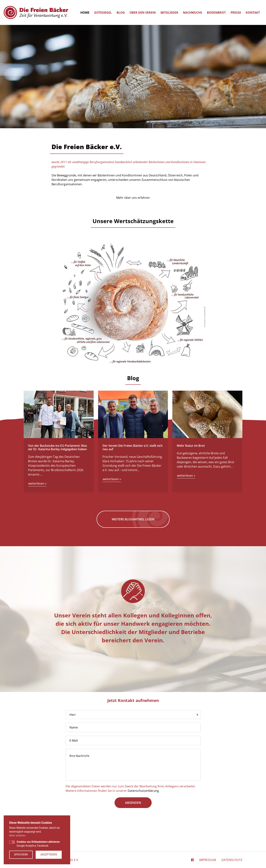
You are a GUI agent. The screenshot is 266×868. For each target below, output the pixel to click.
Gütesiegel (103, 13)
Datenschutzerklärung (143, 791)
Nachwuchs (192, 13)
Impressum (208, 860)
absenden (133, 803)
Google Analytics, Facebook (38, 844)
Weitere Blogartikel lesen (133, 519)
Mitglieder (169, 13)
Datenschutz (232, 860)
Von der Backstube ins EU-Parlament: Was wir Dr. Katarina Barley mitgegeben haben (58, 447)
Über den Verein (143, 13)
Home (85, 13)
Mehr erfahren (17, 836)
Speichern (21, 855)
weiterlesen (37, 483)
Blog (121, 13)
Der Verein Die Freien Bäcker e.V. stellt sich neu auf (133, 447)
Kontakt (253, 13)
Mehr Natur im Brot (191, 446)
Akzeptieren (49, 855)
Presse (236, 13)
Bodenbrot (216, 13)
